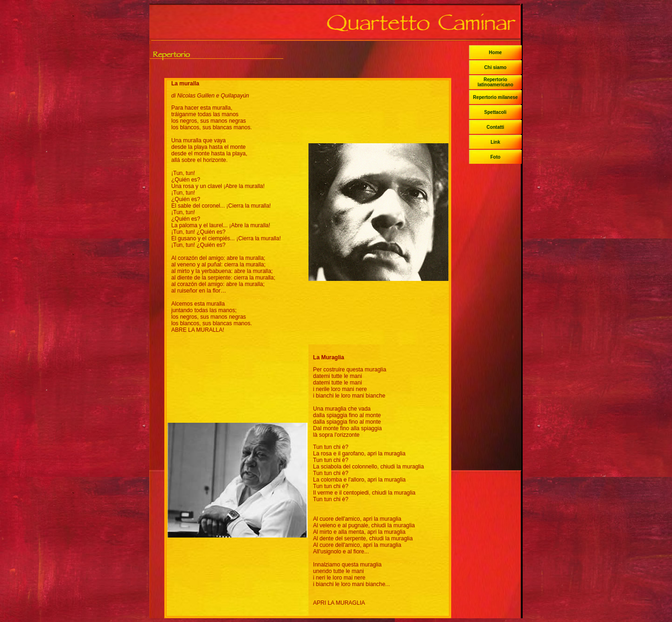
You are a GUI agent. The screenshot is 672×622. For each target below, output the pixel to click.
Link (495, 142)
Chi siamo (496, 67)
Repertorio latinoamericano (495, 82)
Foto (496, 157)
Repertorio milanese (495, 97)
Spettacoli (496, 112)
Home (496, 52)
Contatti (496, 127)
